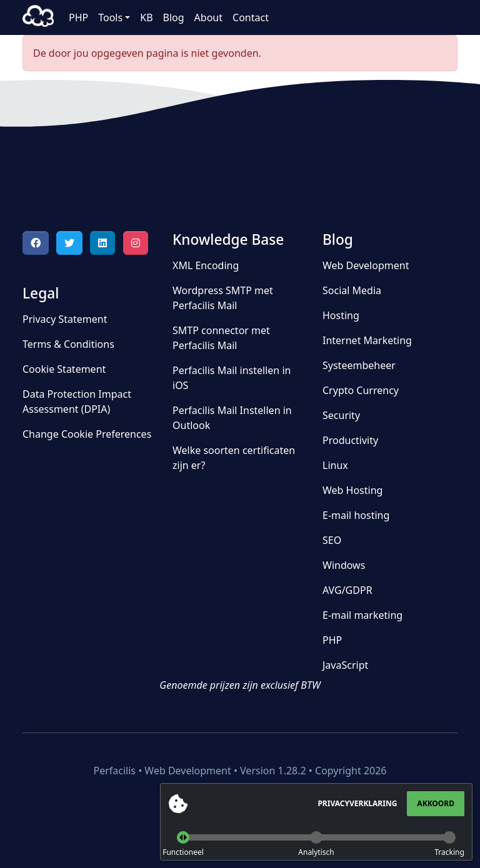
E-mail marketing (362, 615)
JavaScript (345, 665)
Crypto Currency (361, 390)
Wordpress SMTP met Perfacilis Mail (223, 298)
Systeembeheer (359, 365)
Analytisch (316, 852)
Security (341, 415)
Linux (335, 465)
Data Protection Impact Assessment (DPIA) (77, 402)
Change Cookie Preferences (87, 434)
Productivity (350, 440)
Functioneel (183, 852)
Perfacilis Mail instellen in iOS (232, 378)
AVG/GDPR (347, 590)
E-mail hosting (356, 515)
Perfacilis (38, 17)
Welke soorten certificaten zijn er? (234, 458)
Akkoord (436, 803)
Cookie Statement (64, 369)
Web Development (366, 265)
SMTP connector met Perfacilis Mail (221, 338)
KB (146, 17)
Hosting (341, 315)
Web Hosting (352, 490)
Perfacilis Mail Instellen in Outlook (232, 418)
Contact (251, 17)
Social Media (352, 290)
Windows (344, 565)
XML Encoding (206, 265)
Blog (174, 17)
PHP (78, 17)
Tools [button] (110, 17)
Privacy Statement (65, 319)
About (208, 17)
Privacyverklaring (357, 803)
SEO (332, 540)
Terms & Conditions (68, 344)
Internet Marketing (367, 340)
